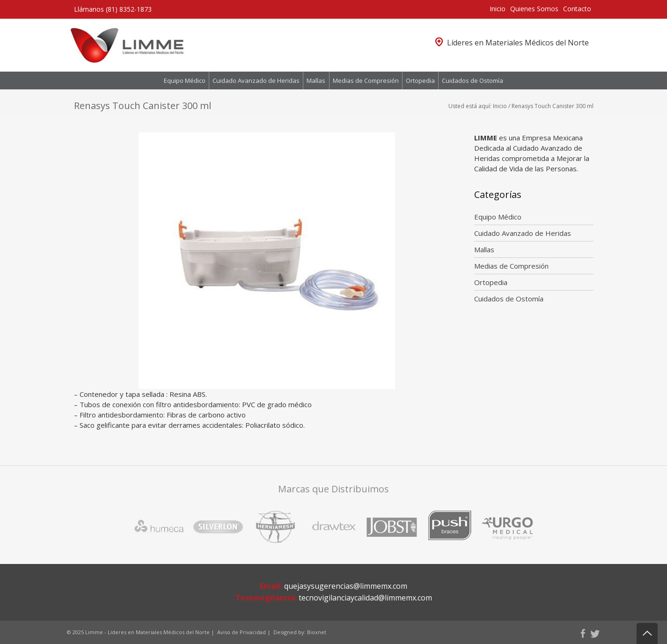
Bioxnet (317, 632)
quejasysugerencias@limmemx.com (346, 586)
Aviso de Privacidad (242, 632)
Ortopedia (420, 80)
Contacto (577, 9)
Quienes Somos (534, 9)
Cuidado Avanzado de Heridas (256, 80)
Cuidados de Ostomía (473, 80)
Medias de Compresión (366, 80)
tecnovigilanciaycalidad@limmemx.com (365, 598)
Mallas (316, 80)
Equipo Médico (185, 80)
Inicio (498, 9)
